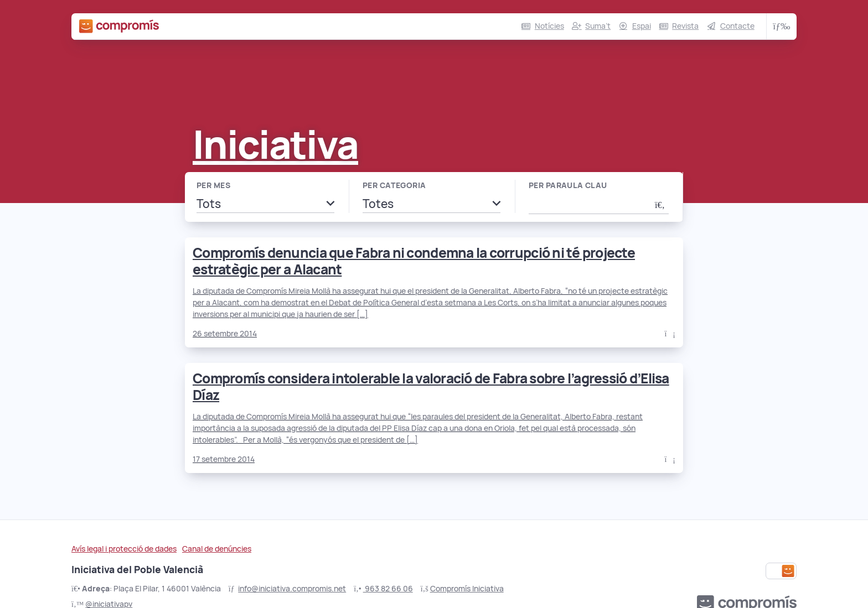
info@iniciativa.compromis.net (292, 589)
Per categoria (394, 185)
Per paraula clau (568, 185)
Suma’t (598, 26)
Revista (685, 26)
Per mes (213, 185)
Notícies (549, 26)
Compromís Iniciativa (467, 589)
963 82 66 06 (388, 589)
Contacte (737, 26)
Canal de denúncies (217, 549)
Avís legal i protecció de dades (124, 549)
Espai (642, 26)
